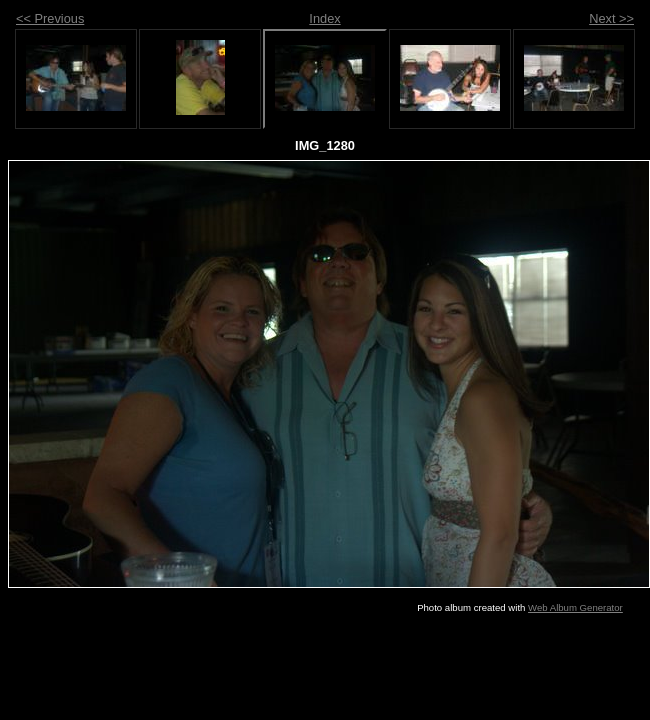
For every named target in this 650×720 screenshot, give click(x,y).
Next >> (611, 18)
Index (324, 18)
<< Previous (50, 18)
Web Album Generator (575, 607)
